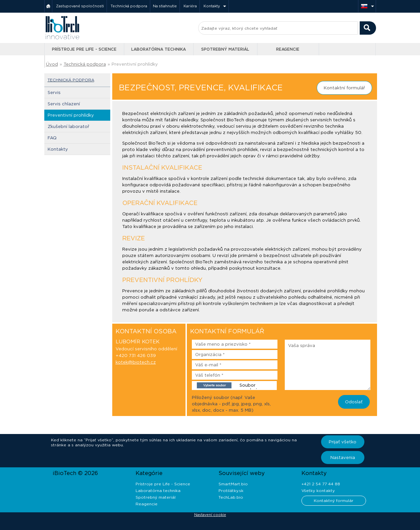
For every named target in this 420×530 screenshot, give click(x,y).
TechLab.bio (231, 497)
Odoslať (354, 402)
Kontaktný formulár (334, 500)
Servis (54, 92)
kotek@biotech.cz (136, 362)
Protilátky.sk (231, 490)
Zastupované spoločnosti (80, 6)
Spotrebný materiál (225, 49)
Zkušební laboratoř (68, 126)
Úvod (52, 64)
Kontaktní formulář (344, 88)
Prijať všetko (343, 442)
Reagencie (288, 49)
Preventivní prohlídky (135, 64)
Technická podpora (129, 6)
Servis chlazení (64, 104)
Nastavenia (343, 457)
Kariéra (190, 6)
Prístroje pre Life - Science (84, 49)
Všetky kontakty (318, 490)
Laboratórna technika (159, 49)
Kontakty (212, 6)
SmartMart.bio (233, 484)
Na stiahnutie (165, 6)
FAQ (52, 138)
